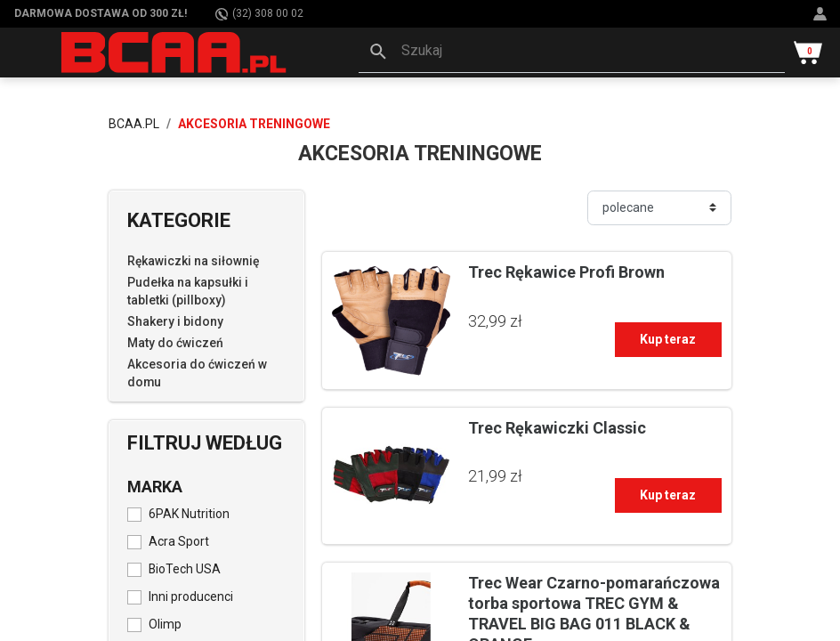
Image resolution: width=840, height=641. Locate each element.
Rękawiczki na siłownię (193, 261)
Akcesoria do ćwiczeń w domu (197, 373)
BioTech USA (185, 569)
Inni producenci (191, 596)
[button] (572, 53)
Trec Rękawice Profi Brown (566, 272)
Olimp (165, 624)
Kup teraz (668, 339)
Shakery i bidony (175, 321)
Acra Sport (179, 541)
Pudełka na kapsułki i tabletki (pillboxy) (188, 291)
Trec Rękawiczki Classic (557, 428)
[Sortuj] (659, 208)
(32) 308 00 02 (259, 14)
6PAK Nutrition (189, 514)
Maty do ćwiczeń (175, 343)
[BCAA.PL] (175, 52)
